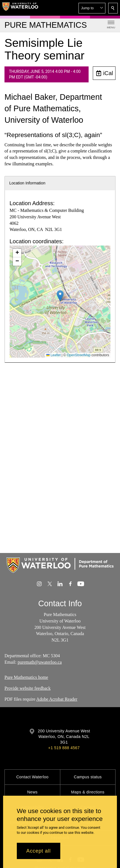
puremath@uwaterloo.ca (40, 662)
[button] (92, 8)
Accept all (39, 851)
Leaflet (53, 355)
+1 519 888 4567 (64, 748)
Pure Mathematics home (26, 677)
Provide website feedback (27, 688)
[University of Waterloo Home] (20, 8)
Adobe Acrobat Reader (57, 699)
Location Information (27, 183)
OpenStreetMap (79, 355)
